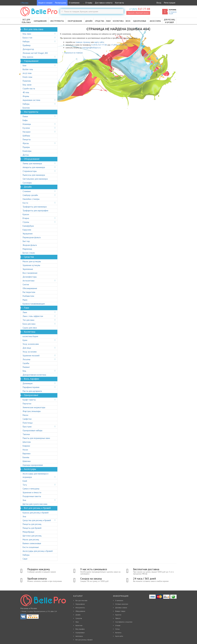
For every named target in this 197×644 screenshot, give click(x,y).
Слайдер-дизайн (30, 195)
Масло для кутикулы (32, 261)
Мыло (25, 300)
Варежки (27, 454)
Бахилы (26, 457)
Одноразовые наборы (32, 430)
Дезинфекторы (30, 277)
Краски (26, 214)
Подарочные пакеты (32, 496)
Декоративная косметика (34, 375)
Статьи (117, 629)
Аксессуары (79, 636)
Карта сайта (119, 636)
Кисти (25, 203)
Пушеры (26, 147)
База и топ (27, 38)
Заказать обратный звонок (138, 13)
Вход (159, 3)
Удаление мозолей (31, 356)
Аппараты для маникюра (34, 167)
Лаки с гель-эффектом (33, 316)
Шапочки (27, 461)
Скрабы (26, 363)
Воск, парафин (80, 629)
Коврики (26, 446)
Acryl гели (27, 73)
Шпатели (27, 442)
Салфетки (27, 419)
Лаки (25, 312)
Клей (25, 481)
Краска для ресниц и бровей (36, 513)
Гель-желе (27, 85)
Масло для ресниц (31, 540)
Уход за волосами (31, 344)
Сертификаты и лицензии (124, 622)
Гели (24, 66)
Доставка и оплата (104, 3)
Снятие (26, 284)
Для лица (27, 348)
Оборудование (80, 611)
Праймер (27, 45)
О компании (74, 3)
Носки (25, 450)
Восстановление (30, 273)
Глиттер (26, 241)
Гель (24, 371)
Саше (25, 559)
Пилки (25, 116)
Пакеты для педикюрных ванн (36, 438)
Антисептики (28, 281)
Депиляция (28, 383)
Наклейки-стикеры (31, 199)
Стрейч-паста (29, 89)
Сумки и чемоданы (31, 489)
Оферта (118, 618)
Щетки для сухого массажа (35, 504)
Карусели (27, 230)
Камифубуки (28, 226)
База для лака (29, 324)
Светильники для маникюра (35, 179)
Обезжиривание (30, 288)
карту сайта (99, 42)
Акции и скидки (45, 3)
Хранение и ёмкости (32, 492)
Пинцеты (27, 139)
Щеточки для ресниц (32, 536)
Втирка (26, 218)
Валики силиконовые (32, 543)
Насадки (27, 132)
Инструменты (80, 608)
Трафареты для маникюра (35, 207)
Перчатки (27, 404)
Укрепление (28, 269)
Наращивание (80, 604)
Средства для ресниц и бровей (37, 520)
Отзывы (87, 3)
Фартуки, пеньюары (32, 411)
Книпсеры (27, 151)
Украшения (28, 234)
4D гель (26, 92)
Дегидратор (28, 49)
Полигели (27, 81)
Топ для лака (28, 320)
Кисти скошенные (31, 547)
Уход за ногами (30, 352)
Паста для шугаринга (32, 391)
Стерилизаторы (30, 171)
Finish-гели (27, 77)
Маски (25, 415)
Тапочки (26, 434)
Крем (25, 340)
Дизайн (78, 615)
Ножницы (27, 124)
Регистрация (170, 3)
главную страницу (83, 42)
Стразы (26, 222)
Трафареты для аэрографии (35, 211)
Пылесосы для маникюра (34, 175)
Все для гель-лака (81, 601)
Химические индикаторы (34, 407)
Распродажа (61, 3)
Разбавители (28, 296)
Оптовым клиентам (122, 604)
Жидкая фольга (30, 245)
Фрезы (26, 143)
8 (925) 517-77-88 (99, 45)
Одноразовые (80, 633)
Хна (24, 500)
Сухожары (27, 183)
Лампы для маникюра (32, 163)
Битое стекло (29, 253)
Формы (26, 96)
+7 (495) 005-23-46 (119, 45)
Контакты (119, 3)
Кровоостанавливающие (34, 304)
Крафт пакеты (29, 400)
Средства (79, 618)
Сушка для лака (30, 328)
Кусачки (26, 128)
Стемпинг (27, 191)
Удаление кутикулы (31, 265)
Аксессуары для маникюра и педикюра (35, 475)
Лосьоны (26, 359)
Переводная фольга (32, 237)
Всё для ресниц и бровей (84, 640)
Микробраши (28, 532)
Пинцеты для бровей (32, 528)
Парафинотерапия (31, 387)
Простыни (27, 427)
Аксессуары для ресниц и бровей (38, 551)
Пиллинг (26, 367)
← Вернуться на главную (72, 53)
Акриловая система (31, 100)
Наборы (26, 42)
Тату (25, 485)
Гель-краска (28, 57)
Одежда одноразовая (33, 465)
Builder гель (28, 69)
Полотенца (28, 423)
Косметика (79, 625)
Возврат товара (120, 611)
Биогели (26, 108)
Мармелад (27, 249)
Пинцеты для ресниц (32, 524)
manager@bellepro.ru (91, 48)
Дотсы (26, 155)
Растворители (29, 292)
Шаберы (26, 136)
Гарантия (118, 615)
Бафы (25, 120)
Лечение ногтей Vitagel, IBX (35, 53)
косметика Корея (30, 336)
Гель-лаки (27, 34)
